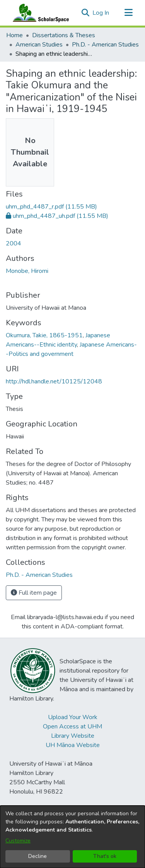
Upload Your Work (73, 717)
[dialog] (72, 837)
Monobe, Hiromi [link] (27, 271)
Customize (18, 841)
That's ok (105, 856)
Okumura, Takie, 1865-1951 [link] (44, 335)
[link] (51, 207)
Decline (38, 856)
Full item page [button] (34, 593)
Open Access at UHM (72, 726)
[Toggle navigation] (128, 13)
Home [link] (14, 35)
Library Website (73, 736)
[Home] (39, 13)
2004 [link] (14, 243)
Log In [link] (101, 13)
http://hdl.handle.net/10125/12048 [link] (54, 381)
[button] (85, 13)
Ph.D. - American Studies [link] (105, 45)
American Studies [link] (39, 45)
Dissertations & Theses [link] (64, 35)
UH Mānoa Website (73, 745)
